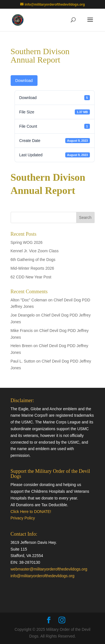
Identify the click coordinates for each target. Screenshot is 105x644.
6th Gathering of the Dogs (33, 260)
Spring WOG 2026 (27, 242)
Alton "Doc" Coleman (29, 300)
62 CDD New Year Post (31, 277)
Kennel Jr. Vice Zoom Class (35, 251)
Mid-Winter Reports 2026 (32, 268)
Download (24, 81)
